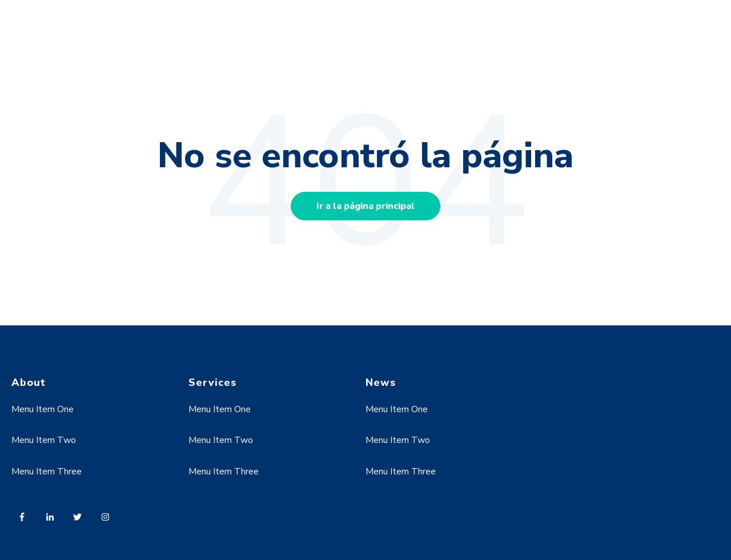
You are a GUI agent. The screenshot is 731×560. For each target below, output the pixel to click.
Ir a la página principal (365, 206)
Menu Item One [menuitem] (43, 409)
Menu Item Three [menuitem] (47, 472)
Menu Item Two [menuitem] (44, 440)
